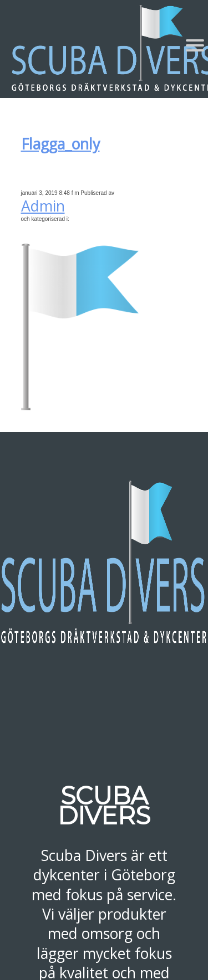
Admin (43, 206)
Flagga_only (60, 144)
